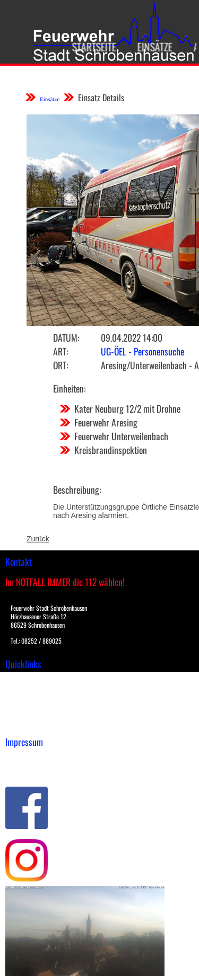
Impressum (24, 759)
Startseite (90, 47)
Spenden (20, 725)
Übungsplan (26, 702)
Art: (60, 351)
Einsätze (151, 47)
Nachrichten (26, 714)
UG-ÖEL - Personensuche (142, 351)
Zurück (38, 539)
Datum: (66, 337)
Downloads (23, 691)
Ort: (60, 365)
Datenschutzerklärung (43, 770)
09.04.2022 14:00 (132, 337)
